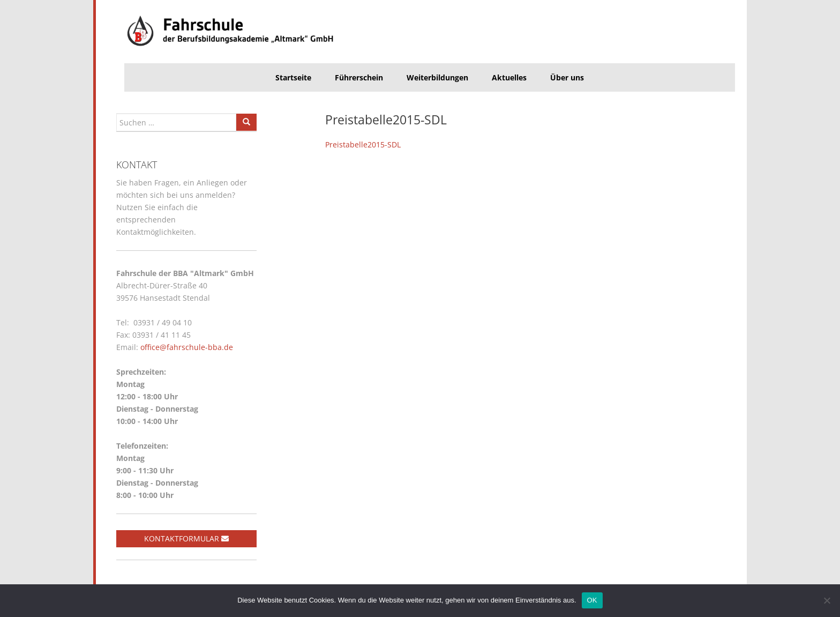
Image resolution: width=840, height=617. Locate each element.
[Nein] (827, 600)
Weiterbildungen (437, 77)
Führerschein (359, 77)
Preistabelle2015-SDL (363, 144)
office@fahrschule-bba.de (187, 347)
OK (592, 600)
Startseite (293, 77)
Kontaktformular (186, 538)
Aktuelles (509, 77)
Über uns (567, 77)
